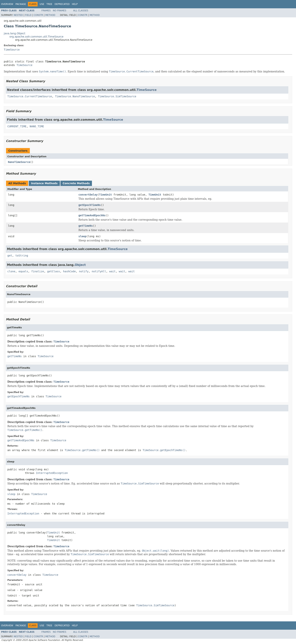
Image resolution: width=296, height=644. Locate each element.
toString (22, 256)
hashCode (69, 271)
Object (80, 265)
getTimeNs (86, 226)
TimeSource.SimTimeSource (117, 96)
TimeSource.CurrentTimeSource (30, 96)
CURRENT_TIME (17, 126)
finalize (37, 271)
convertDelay (88, 195)
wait (113, 271)
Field (28, 15)
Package (21, 4)
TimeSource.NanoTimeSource (75, 96)
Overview (7, 4)
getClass (54, 271)
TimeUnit (105, 195)
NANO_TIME (37, 126)
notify (84, 271)
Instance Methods (44, 183)
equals (23, 271)
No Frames (60, 11)
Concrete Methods (76, 183)
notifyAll (99, 271)
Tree (49, 4)
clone (11, 271)
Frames (46, 11)
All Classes (81, 11)
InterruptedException (52, 473)
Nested (18, 15)
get (10, 256)
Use (42, 4)
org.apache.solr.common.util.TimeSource (36, 37)
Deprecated (62, 4)
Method (50, 15)
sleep (82, 236)
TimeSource (12, 50)
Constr (38, 15)
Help (75, 4)
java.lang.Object (15, 33)
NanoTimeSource (19, 162)
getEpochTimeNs (90, 205)
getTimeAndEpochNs (92, 215)
